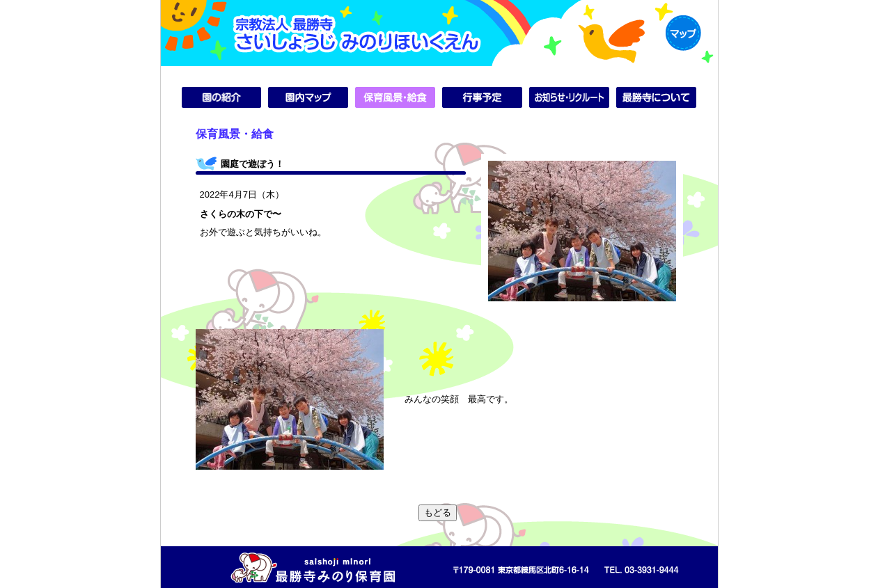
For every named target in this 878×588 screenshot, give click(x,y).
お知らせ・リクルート (569, 97)
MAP (683, 33)
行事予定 (482, 97)
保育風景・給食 (395, 97)
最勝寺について (656, 97)
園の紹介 (222, 97)
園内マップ (308, 97)
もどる (438, 512)
